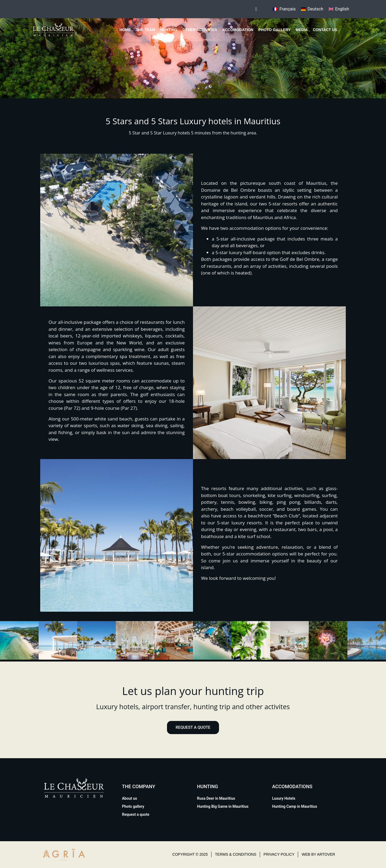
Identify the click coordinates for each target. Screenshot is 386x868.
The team (146, 30)
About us (129, 798)
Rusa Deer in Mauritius (216, 798)
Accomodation (238, 30)
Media (302, 30)
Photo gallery (274, 30)
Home (125, 30)
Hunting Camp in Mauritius (295, 806)
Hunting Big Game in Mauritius (223, 806)
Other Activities (200, 30)
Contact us (325, 30)
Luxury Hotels (284, 798)
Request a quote (136, 814)
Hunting (169, 30)
